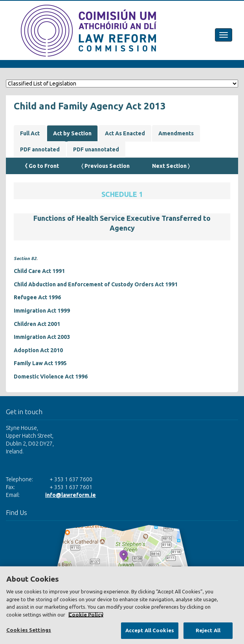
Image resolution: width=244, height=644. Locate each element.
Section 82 (25, 258)
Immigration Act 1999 (42, 311)
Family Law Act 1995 (40, 363)
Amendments (176, 133)
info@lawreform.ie (71, 495)
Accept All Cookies (150, 630)
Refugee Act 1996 (37, 297)
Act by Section (72, 133)
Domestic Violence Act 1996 (51, 377)
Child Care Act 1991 (39, 271)
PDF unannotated (96, 149)
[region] (122, 605)
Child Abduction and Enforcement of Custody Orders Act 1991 (96, 284)
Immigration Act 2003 (42, 337)
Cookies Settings (29, 630)
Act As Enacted (125, 133)
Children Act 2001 (37, 324)
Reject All (208, 630)
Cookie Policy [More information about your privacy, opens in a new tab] (86, 615)
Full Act (30, 133)
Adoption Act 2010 (38, 350)
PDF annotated (40, 149)
